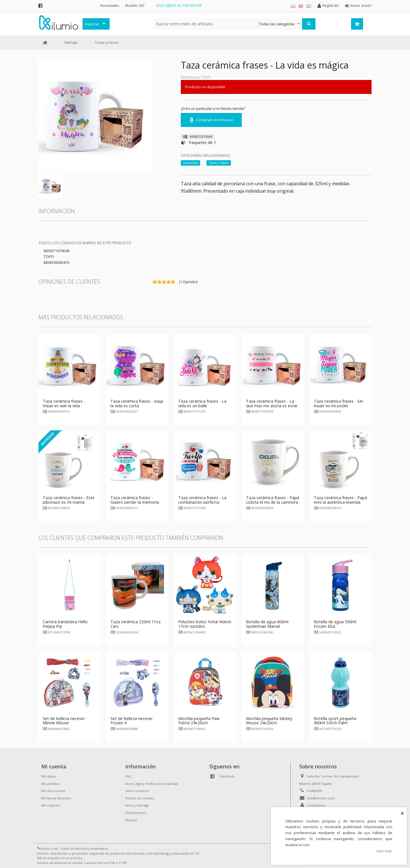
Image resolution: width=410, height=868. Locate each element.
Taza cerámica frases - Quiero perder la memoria (135, 500)
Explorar (92, 24)
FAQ (128, 776)
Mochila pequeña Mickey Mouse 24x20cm (269, 721)
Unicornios (190, 163)
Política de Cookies (140, 798)
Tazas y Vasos (107, 42)
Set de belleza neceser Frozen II (132, 721)
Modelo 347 (135, 6)
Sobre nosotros (137, 791)
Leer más (384, 851)
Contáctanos (316, 805)
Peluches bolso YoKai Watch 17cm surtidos (205, 624)
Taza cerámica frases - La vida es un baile (202, 403)
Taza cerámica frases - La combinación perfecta (202, 500)
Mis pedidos (50, 784)
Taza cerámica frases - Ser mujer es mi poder (339, 403)
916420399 (314, 791)
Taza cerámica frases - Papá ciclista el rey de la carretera (273, 500)
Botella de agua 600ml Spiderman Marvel (267, 624)
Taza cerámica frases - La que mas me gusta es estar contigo (272, 406)
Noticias (131, 820)
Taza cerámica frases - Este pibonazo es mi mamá (69, 500)
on (155, 282)
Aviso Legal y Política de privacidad (152, 784)
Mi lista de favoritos (56, 798)
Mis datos (48, 776)
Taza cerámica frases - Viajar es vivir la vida (64, 403)
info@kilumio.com (321, 798)
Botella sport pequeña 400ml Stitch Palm (335, 721)
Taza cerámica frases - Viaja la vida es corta (137, 403)
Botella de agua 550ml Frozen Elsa (335, 624)
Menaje (71, 42)
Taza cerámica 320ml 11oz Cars (136, 624)
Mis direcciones (53, 791)
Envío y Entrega (137, 805)
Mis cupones (51, 805)
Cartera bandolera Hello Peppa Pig (65, 624)
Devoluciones (136, 813)
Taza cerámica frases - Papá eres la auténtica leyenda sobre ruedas (340, 502)
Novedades (110, 6)
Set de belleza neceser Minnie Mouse (64, 721)
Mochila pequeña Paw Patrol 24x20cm (199, 721)
